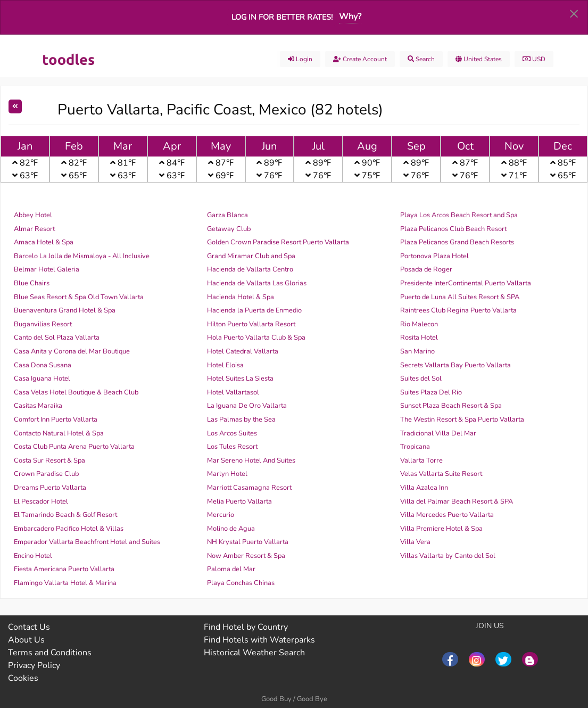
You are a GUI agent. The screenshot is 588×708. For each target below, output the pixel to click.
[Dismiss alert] (574, 13)
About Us (26, 640)
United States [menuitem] (479, 59)
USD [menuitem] (534, 59)
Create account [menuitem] (360, 59)
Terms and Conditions (50, 653)
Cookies (23, 678)
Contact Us (29, 627)
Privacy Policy (34, 665)
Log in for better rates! (282, 17)
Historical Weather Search (254, 653)
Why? (350, 17)
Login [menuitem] (300, 59)
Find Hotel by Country (246, 627)
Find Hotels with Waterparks (259, 640)
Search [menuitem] (421, 59)
